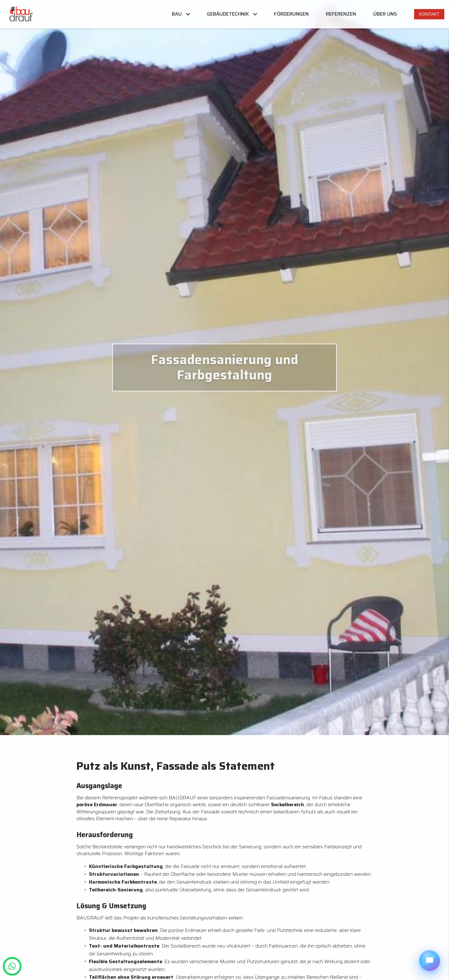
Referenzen (341, 14)
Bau (181, 14)
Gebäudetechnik (232, 14)
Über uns (385, 14)
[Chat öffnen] (430, 961)
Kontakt (429, 14)
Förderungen (291, 14)
